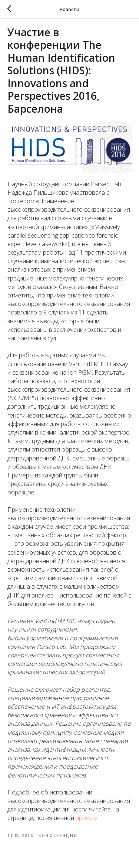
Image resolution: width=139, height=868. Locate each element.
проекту (86, 818)
